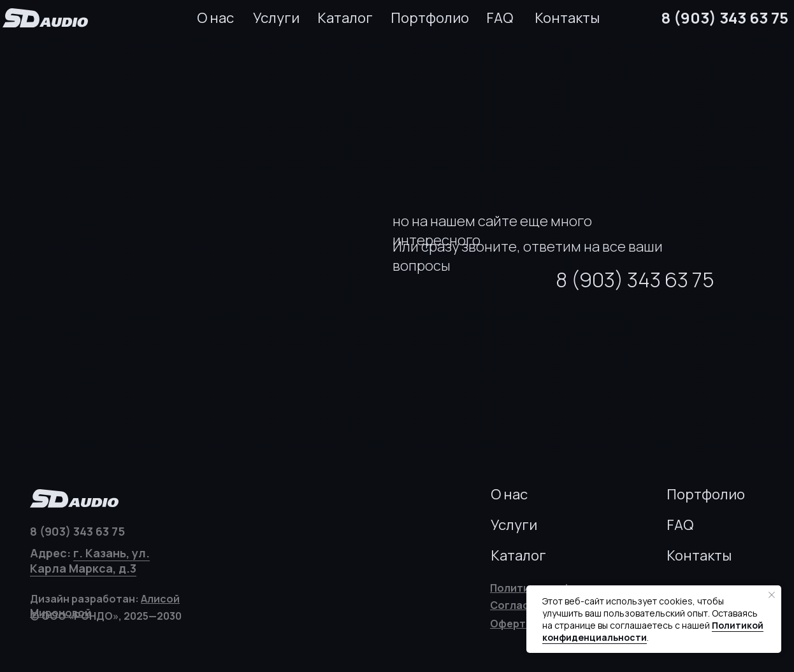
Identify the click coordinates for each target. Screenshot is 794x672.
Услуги (276, 18)
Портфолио (430, 18)
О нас (215, 18)
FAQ (500, 18)
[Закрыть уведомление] (772, 595)
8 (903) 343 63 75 (725, 18)
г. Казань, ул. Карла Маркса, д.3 (90, 561)
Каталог (345, 18)
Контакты (567, 18)
